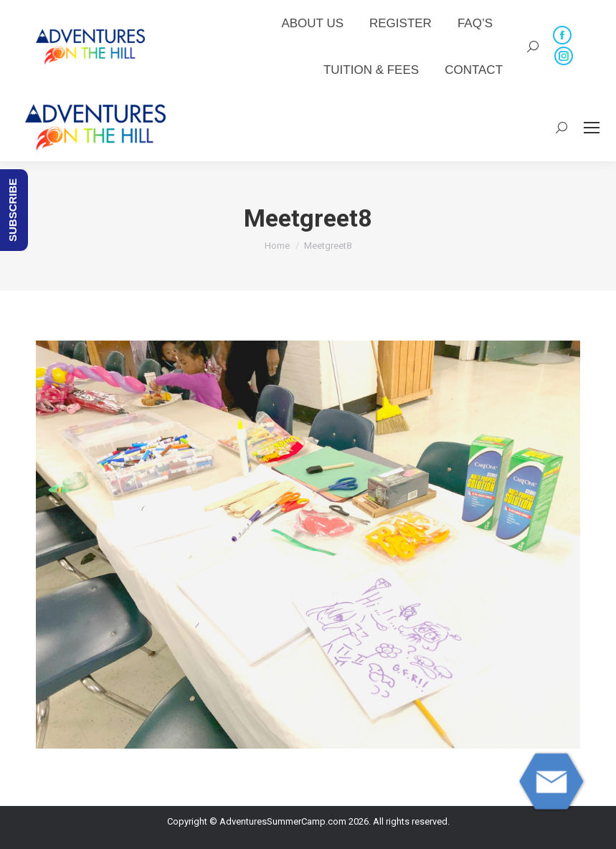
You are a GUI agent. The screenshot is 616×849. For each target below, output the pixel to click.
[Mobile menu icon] (592, 128)
